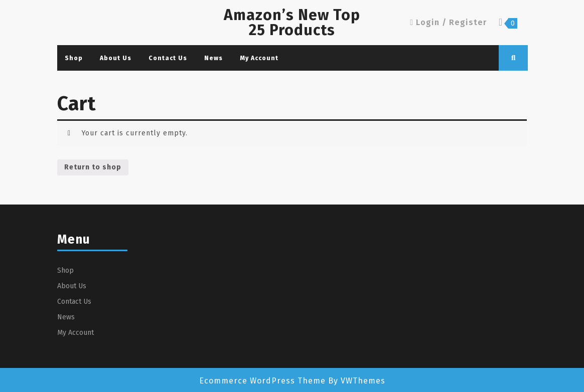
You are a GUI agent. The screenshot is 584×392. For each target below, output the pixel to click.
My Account (259, 58)
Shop (74, 58)
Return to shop (93, 167)
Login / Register (448, 22)
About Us (116, 58)
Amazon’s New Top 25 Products (292, 23)
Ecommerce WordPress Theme (262, 381)
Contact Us (168, 58)
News (213, 58)
